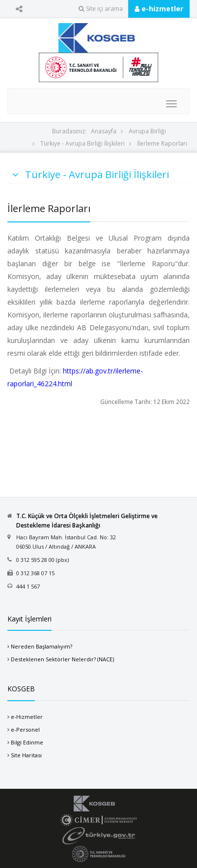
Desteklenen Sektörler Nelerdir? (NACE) (62, 659)
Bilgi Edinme (27, 742)
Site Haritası (26, 755)
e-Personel (25, 729)
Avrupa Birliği (147, 131)
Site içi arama (101, 9)
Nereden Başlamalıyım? (42, 646)
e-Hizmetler (27, 717)
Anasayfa (104, 131)
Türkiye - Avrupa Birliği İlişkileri (83, 143)
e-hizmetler (159, 9)
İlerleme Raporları (162, 143)
